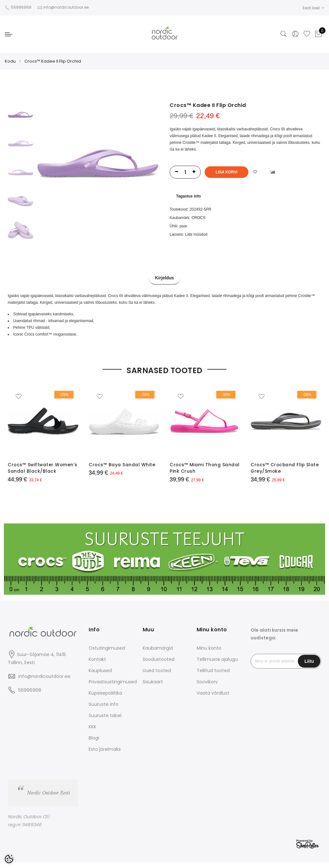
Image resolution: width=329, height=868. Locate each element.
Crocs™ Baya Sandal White (122, 465)
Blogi (94, 744)
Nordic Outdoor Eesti (49, 799)
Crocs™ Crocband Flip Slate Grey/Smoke (285, 468)
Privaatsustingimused (113, 688)
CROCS (198, 218)
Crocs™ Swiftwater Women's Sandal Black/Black (31, 471)
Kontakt (97, 665)
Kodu (10, 61)
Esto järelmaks (105, 755)
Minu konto (209, 654)
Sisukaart (153, 688)
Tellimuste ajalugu (217, 665)
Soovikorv (207, 688)
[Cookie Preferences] (9, 859)
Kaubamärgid (158, 654)
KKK (93, 732)
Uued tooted (157, 676)
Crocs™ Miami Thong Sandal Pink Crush (205, 468)
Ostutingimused (107, 654)
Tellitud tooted (213, 676)
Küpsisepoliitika (105, 699)
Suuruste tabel (105, 721)
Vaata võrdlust (213, 699)
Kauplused (100, 676)
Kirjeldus (164, 278)
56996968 (22, 7)
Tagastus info (188, 196)
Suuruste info (104, 710)
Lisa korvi (227, 172)
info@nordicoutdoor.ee (44, 682)
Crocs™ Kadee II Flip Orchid (53, 61)
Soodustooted (159, 665)
